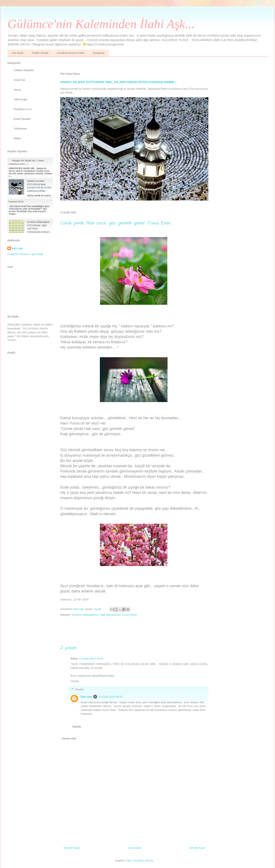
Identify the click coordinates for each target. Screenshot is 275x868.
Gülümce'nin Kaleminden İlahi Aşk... (101, 24)
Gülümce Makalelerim (85, 615)
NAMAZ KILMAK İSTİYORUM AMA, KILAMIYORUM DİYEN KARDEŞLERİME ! (118, 82)
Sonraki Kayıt (72, 848)
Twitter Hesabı (40, 53)
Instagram (99, 53)
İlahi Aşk (86, 697)
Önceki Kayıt (197, 848)
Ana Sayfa (18, 53)
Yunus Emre (129, 615)
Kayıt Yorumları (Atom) (139, 860)
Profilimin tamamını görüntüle (25, 254)
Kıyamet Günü (16, 202)
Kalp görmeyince (110, 615)
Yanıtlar (79, 689)
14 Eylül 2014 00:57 (111, 697)
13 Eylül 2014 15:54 (91, 659)
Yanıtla (75, 681)
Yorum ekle (69, 738)
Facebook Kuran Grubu (71, 53)
